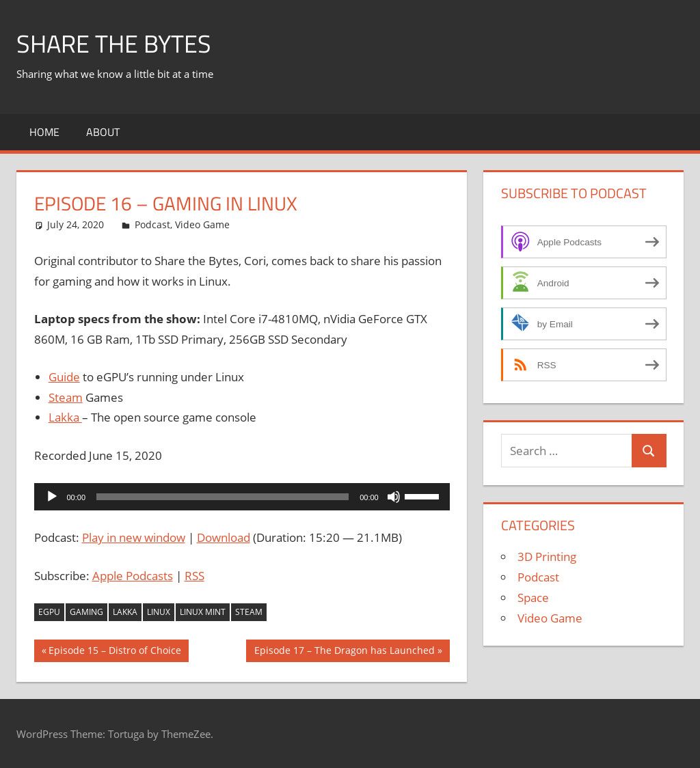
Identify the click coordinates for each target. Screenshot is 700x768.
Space (533, 598)
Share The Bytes (114, 43)
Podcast (152, 224)
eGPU (49, 612)
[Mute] (394, 497)
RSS (194, 576)
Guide (64, 377)
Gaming (86, 612)
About (103, 132)
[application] (242, 497)
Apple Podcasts (133, 576)
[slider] (223, 497)
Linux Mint (203, 612)
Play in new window (134, 537)
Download (224, 537)
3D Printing (547, 557)
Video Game (202, 224)
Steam (66, 397)
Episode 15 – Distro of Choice (115, 652)
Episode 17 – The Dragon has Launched (344, 652)
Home (44, 132)
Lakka (65, 417)
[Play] (52, 497)
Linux (159, 612)
